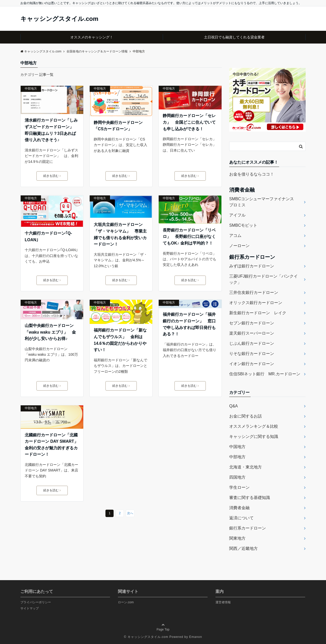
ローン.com (126, 602)
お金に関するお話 (246, 416)
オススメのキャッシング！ (92, 37)
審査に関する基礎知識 (250, 498)
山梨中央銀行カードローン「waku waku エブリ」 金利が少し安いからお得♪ (50, 332)
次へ (130, 513)
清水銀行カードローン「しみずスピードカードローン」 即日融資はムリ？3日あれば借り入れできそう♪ (51, 130)
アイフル (237, 215)
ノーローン (239, 246)
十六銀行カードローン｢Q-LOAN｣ (48, 237)
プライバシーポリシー (36, 602)
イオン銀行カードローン (252, 364)
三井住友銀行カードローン (254, 292)
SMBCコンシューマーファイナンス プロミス (264, 202)
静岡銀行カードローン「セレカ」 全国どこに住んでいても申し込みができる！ (189, 122)
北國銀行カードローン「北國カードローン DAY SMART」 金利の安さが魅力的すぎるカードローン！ (52, 445)
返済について (241, 518)
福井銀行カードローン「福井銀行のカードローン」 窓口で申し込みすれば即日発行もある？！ (189, 324)
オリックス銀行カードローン (256, 303)
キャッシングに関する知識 (254, 437)
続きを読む (52, 176)
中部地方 (31, 89)
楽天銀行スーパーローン (252, 333)
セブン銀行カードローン (252, 323)
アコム (235, 235)
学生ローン (239, 487)
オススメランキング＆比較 (254, 426)
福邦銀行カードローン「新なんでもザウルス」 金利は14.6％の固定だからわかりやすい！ (120, 340)
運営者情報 (223, 602)
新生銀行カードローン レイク (258, 313)
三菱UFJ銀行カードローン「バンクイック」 (263, 279)
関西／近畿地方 (243, 548)
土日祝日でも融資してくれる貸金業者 (234, 37)
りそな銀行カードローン (252, 354)
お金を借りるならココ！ (252, 174)
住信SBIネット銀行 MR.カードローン (265, 374)
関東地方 (237, 538)
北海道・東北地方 (246, 467)
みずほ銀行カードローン (252, 266)
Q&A (234, 406)
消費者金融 (239, 508)
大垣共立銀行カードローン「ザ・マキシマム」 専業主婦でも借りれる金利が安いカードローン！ (120, 234)
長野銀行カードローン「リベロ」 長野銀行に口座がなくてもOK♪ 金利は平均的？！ (189, 237)
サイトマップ (30, 608)
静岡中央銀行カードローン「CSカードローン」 (118, 126)
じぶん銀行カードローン (252, 343)
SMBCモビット (243, 225)
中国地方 (237, 447)
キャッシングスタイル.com (59, 19)
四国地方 (237, 477)
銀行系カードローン (248, 528)
